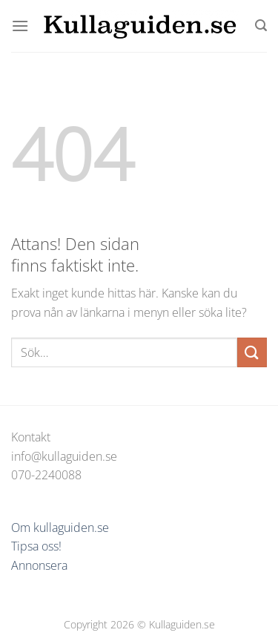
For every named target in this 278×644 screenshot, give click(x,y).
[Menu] (20, 26)
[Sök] (261, 26)
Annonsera (39, 565)
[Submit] (252, 352)
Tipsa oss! (36, 546)
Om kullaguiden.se (60, 528)
